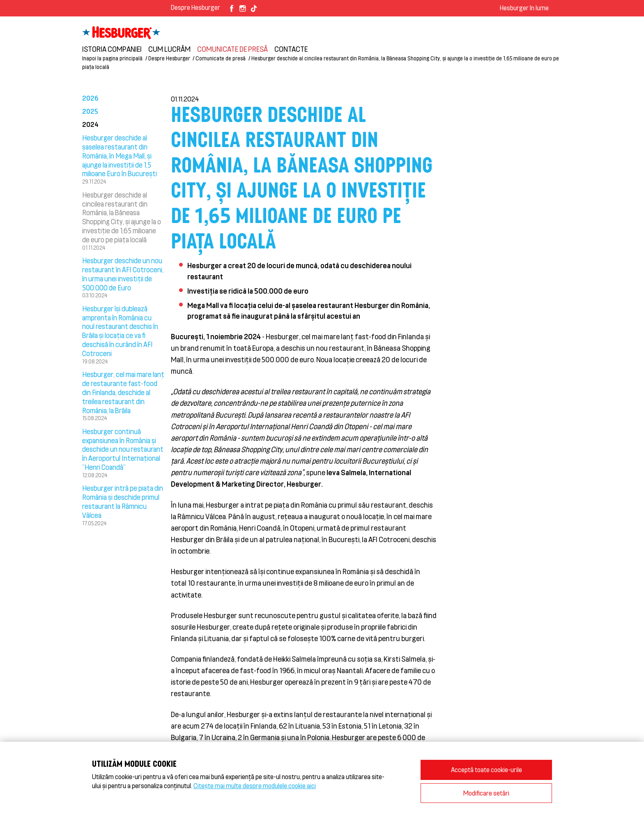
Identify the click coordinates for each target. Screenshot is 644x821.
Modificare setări (486, 793)
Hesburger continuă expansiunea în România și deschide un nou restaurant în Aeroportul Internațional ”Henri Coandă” (123, 449)
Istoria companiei (112, 49)
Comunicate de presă (232, 49)
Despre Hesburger (195, 7)
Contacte (291, 49)
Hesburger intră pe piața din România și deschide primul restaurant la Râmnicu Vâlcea (123, 501)
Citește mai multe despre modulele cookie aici (255, 785)
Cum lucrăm (169, 49)
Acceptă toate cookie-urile (486, 769)
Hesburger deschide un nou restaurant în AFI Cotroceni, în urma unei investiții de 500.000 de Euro (123, 274)
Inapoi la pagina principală (112, 58)
